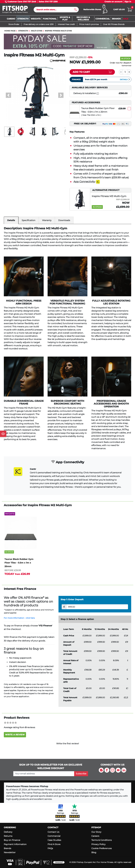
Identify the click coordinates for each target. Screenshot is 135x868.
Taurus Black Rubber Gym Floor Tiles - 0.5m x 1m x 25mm (98, 110)
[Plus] (129, 72)
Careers (95, 836)
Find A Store (54, 844)
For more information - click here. (19, 618)
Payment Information (15, 844)
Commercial (54, 836)
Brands (7, 848)
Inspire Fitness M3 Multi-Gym (109, 196)
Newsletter (10, 852)
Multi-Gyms (36, 31)
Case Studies (54, 840)
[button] (8, 95)
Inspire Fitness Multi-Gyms (58, 31)
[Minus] (121, 72)
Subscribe (81, 774)
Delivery (8, 832)
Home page (10, 31)
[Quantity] (125, 72)
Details (125, 79)
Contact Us (53, 832)
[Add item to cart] (92, 72)
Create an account (113, 2)
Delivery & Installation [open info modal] (86, 93)
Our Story (96, 832)
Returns (8, 836)
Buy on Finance (12, 840)
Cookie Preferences (102, 848)
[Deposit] (97, 607)
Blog (94, 852)
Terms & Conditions (102, 840)
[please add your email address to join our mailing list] (44, 774)
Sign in (128, 2)
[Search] (55, 10)
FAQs (50, 848)
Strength (23, 31)
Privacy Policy (98, 844)
